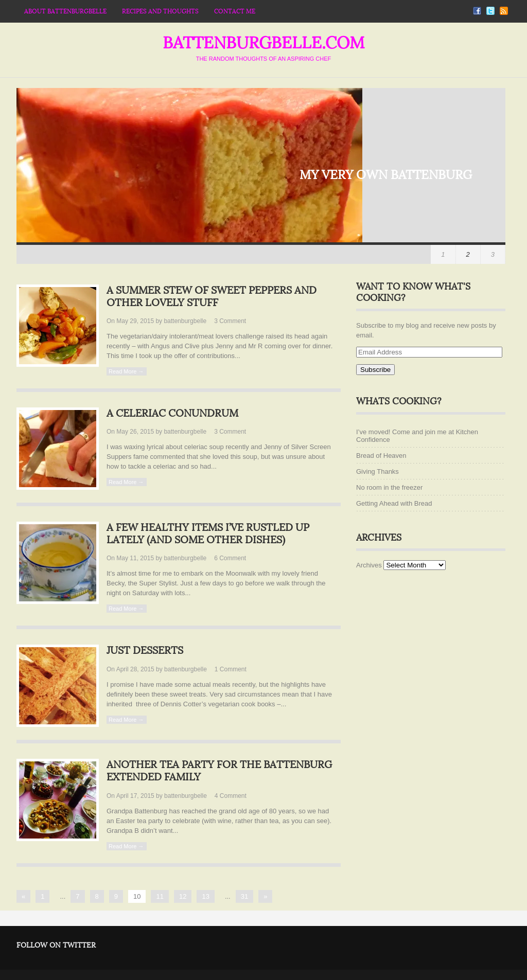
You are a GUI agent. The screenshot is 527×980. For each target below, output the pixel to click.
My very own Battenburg (386, 175)
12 (183, 896)
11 (160, 896)
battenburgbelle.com (263, 43)
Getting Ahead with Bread (394, 503)
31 (244, 896)
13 (205, 896)
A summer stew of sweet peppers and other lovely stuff (212, 297)
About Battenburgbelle (65, 11)
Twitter (490, 11)
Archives (369, 565)
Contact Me (235, 11)
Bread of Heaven (381, 456)
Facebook (477, 11)
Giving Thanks (377, 471)
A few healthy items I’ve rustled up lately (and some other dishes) (208, 534)
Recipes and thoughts (160, 11)
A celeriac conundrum (172, 414)
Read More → (126, 371)
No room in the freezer (389, 487)
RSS (504, 11)
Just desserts (145, 651)
